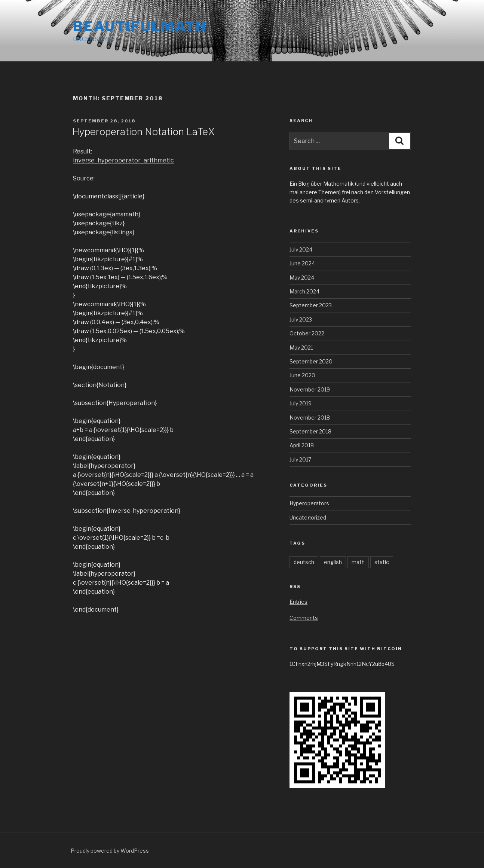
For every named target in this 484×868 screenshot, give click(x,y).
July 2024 (301, 249)
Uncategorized (308, 517)
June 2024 (302, 263)
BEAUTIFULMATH (140, 26)
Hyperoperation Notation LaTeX (143, 132)
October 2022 (307, 333)
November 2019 (310, 389)
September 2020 (311, 361)
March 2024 (304, 291)
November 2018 (310, 418)
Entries (298, 602)
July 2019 (301, 403)
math (358, 562)
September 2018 (310, 431)
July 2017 (300, 459)
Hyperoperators (309, 503)
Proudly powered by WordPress (110, 851)
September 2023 (311, 305)
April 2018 (302, 445)
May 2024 (302, 278)
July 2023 (301, 319)
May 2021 (301, 348)
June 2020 (302, 375)
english (333, 562)
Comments (304, 618)
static (382, 562)
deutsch (304, 562)
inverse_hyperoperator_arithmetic (123, 160)
